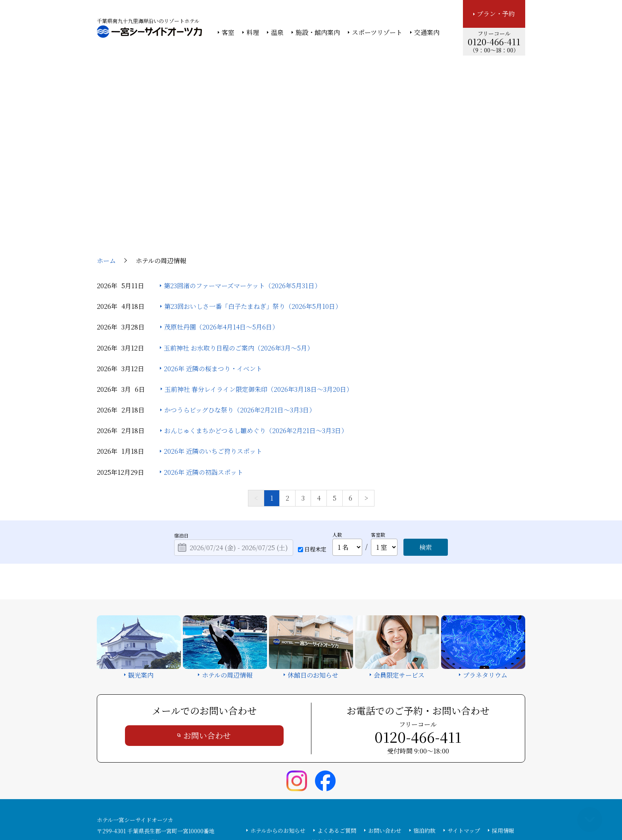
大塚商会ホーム (201, 813)
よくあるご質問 (337, 757)
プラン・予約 (496, 14)
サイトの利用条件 (424, 813)
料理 (253, 33)
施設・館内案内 (318, 33)
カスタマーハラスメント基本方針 (292, 769)
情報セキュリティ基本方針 (318, 813)
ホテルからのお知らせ (278, 757)
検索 (426, 474)
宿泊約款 (424, 757)
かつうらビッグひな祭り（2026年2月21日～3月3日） (240, 337)
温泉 (277, 33)
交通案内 (427, 33)
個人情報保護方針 (376, 813)
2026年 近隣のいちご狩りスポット (213, 379)
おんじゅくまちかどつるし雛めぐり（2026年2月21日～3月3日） (256, 358)
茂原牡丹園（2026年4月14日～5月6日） (221, 254)
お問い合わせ (207, 662)
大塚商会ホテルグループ (253, 813)
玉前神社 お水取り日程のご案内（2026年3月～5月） (239, 275)
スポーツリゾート (377, 33)
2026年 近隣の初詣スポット (203, 399)
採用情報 (503, 757)
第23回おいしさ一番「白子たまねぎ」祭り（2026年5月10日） (253, 233)
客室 (228, 33)
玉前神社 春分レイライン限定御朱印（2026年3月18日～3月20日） (259, 316)
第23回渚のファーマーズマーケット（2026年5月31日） (242, 213)
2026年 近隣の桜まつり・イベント (213, 296)
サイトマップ (464, 757)
